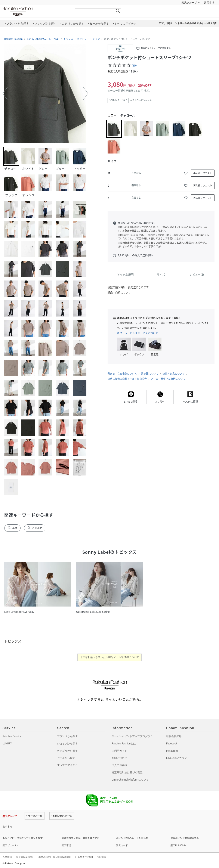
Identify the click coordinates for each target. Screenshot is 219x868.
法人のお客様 (119, 765)
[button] (5, 93)
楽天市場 (209, 3)
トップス (68, 39)
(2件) (135, 65)
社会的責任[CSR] (84, 857)
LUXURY (7, 744)
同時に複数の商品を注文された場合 (127, 379)
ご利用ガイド (119, 751)
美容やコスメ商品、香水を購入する (80, 838)
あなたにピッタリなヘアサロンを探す (23, 838)
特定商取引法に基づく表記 (127, 772)
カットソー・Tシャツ (89, 39)
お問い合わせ (119, 758)
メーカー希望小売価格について (168, 379)
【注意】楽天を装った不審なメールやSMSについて (110, 657)
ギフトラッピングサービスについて (138, 333)
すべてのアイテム (67, 765)
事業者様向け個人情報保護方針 (55, 857)
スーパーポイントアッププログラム (132, 736)
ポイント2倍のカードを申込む (132, 838)
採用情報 (101, 857)
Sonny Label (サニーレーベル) (43, 39)
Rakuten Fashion (36, 11)
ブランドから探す (67, 736)
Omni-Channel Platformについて (130, 780)
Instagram (172, 751)
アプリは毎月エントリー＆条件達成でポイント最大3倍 (188, 23)
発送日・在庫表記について (122, 374)
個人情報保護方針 (25, 857)
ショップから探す (67, 744)
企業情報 (7, 857)
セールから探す (66, 758)
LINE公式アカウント (178, 758)
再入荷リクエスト (203, 173)
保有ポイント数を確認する (185, 838)
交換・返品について (174, 374)
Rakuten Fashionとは (124, 744)
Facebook (172, 744)
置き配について (150, 374)
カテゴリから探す (67, 751)
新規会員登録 (174, 736)
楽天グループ (189, 3)
